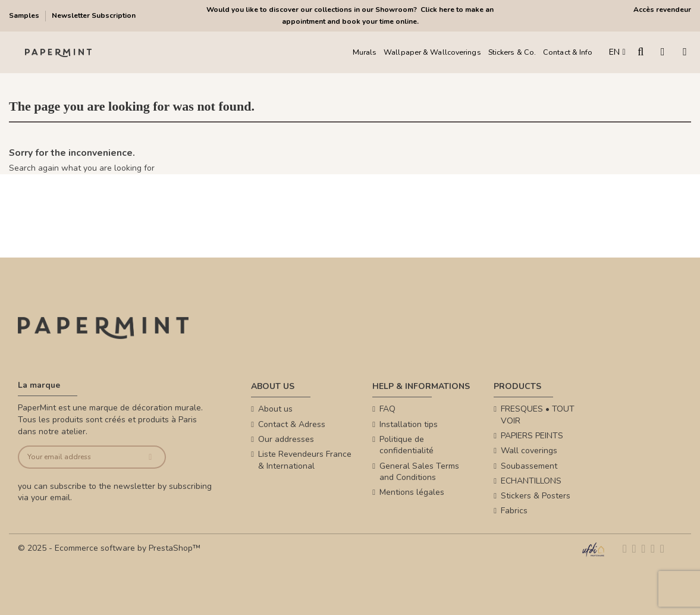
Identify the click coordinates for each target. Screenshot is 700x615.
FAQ (387, 409)
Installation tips (409, 424)
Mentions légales (412, 492)
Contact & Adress (292, 424)
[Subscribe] (150, 457)
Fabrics (514, 511)
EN (617, 52)
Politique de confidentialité (406, 445)
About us (275, 409)
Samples (25, 15)
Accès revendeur (662, 10)
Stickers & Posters (536, 496)
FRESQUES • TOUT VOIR (538, 415)
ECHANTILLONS (531, 481)
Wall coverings (529, 451)
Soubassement (529, 466)
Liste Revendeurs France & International (305, 460)
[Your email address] (77, 457)
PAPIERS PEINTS (532, 436)
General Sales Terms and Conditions (419, 472)
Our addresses (286, 439)
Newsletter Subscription (94, 15)
